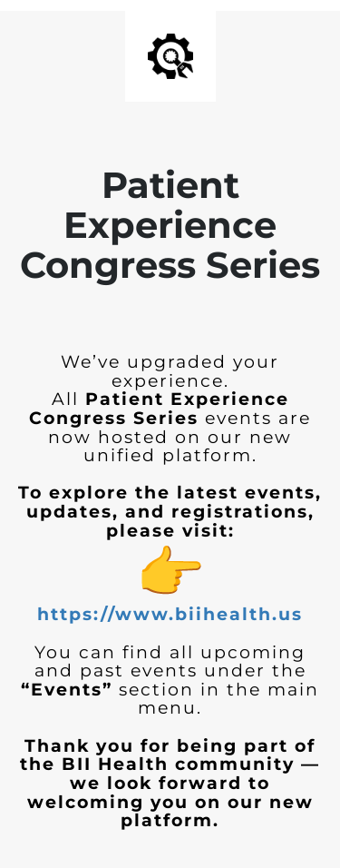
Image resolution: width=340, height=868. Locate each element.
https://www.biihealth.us (170, 614)
